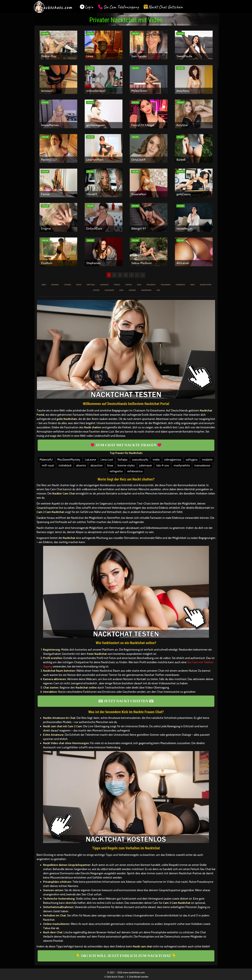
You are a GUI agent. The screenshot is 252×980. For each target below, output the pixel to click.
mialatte (207, 460)
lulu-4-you (163, 465)
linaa (110, 465)
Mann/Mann (146, 290)
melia (156, 460)
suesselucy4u (140, 460)
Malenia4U (46, 460)
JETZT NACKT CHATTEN (126, 701)
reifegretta (116, 471)
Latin (121, 290)
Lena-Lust (107, 460)
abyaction (97, 465)
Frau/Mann (166, 285)
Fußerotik (180, 285)
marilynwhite (182, 465)
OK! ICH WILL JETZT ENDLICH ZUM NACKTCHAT (126, 956)
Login (89, 7)
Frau (139, 285)
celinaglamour (173, 460)
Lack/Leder (109, 290)
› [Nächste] (137, 275)
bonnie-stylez (126, 465)
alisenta (81, 465)
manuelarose (202, 465)
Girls (192, 285)
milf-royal (48, 465)
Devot (79, 285)
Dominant (104, 285)
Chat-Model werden (137, 977)
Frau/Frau (151, 285)
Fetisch (117, 285)
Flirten (129, 285)
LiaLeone (90, 460)
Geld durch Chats (114, 977)
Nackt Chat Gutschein (166, 7)
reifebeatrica (135, 471)
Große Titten (206, 285)
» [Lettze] (143, 275)
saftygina (192, 460)
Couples (67, 285)
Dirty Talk (91, 285)
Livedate (132, 290)
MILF (158, 290)
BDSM (44, 285)
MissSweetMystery (69, 460)
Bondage (55, 285)
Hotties (96, 290)
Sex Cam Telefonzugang (121, 7)
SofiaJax (123, 460)
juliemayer (146, 465)
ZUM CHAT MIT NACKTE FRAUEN (126, 445)
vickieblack (65, 465)
